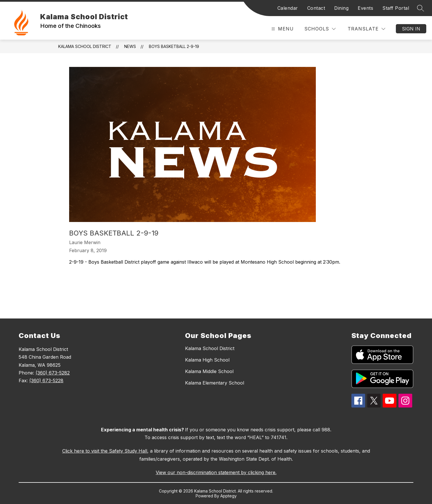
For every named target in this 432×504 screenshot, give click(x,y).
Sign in (411, 29)
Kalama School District (85, 46)
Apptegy (228, 496)
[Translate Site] (366, 29)
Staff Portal (396, 8)
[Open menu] (282, 29)
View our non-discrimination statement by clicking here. (216, 472)
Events (365, 8)
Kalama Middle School (209, 371)
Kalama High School (207, 360)
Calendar (288, 8)
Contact (316, 8)
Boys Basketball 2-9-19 (174, 46)
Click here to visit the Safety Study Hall (105, 451)
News (130, 46)
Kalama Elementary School (215, 383)
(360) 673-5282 (53, 373)
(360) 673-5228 (46, 381)
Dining (341, 8)
